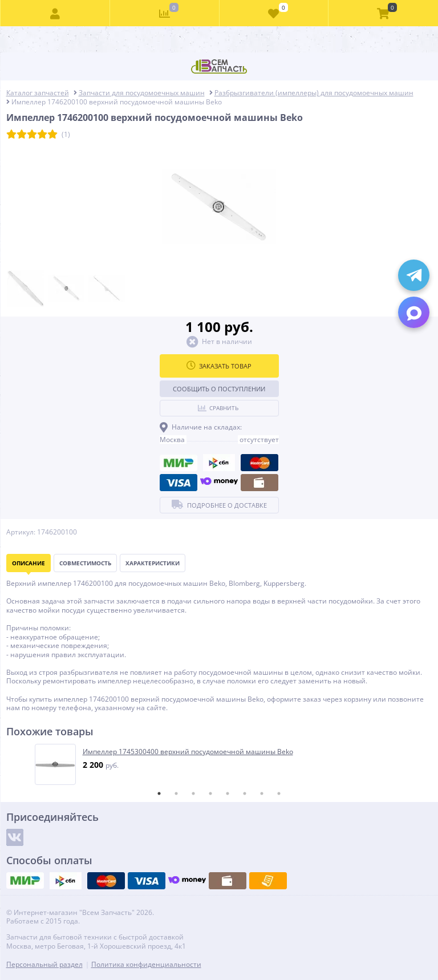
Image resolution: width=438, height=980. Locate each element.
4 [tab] (210, 793)
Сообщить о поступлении (219, 389)
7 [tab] (262, 793)
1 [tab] (159, 793)
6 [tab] (245, 793)
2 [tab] (176, 793)
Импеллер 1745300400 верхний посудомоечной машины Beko (188, 752)
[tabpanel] (220, 764)
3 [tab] (193, 793)
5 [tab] (228, 793)
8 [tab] (279, 793)
